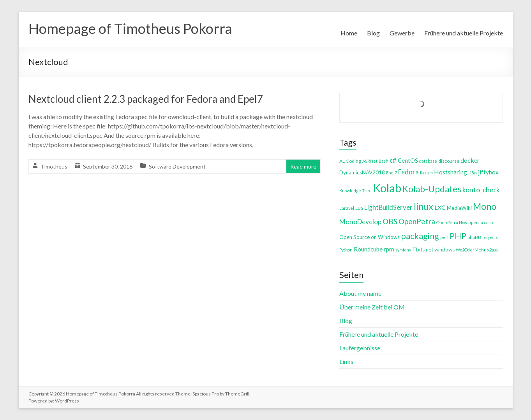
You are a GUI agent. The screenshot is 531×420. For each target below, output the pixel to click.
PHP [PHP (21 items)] (458, 236)
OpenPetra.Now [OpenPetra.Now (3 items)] (452, 222)
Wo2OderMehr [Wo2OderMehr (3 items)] (471, 250)
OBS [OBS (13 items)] (390, 221)
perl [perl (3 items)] (444, 237)
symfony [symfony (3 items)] (403, 250)
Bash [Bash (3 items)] (384, 161)
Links (346, 361)
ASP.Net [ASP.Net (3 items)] (370, 161)
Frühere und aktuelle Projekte (464, 33)
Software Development (177, 166)
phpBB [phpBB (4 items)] (474, 237)
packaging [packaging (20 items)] (420, 236)
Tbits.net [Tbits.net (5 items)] (423, 250)
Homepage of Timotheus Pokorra (130, 28)
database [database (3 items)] (428, 161)
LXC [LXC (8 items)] (440, 207)
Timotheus (54, 166)
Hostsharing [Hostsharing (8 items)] (451, 172)
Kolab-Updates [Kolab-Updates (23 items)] (432, 189)
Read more (303, 166)
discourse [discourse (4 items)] (449, 161)
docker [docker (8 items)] (470, 160)
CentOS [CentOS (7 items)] (408, 160)
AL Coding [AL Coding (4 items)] (350, 161)
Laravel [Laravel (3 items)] (347, 208)
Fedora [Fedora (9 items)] (408, 172)
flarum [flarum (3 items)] (426, 173)
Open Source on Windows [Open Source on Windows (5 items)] (370, 237)
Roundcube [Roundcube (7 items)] (368, 249)
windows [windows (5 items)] (445, 250)
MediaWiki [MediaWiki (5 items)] (459, 208)
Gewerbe (402, 33)
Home (349, 33)
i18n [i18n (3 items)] (473, 173)
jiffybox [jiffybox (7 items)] (488, 172)
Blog (373, 33)
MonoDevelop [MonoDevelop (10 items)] (360, 222)
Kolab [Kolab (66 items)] (387, 188)
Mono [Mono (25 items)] (485, 206)
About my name (360, 293)
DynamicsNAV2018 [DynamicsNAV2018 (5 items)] (362, 172)
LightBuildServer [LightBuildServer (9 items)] (388, 207)
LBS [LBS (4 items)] (359, 208)
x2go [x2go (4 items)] (492, 250)
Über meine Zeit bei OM (372, 307)
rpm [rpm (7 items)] (389, 249)
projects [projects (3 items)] (490, 237)
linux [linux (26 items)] (423, 206)
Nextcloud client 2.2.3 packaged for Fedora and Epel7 (146, 99)
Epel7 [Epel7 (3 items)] (392, 173)
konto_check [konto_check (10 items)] (481, 190)
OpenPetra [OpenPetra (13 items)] (417, 221)
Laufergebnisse (360, 348)
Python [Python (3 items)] (346, 250)
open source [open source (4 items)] (481, 222)
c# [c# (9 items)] (393, 160)
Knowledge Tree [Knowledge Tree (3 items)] (355, 191)
